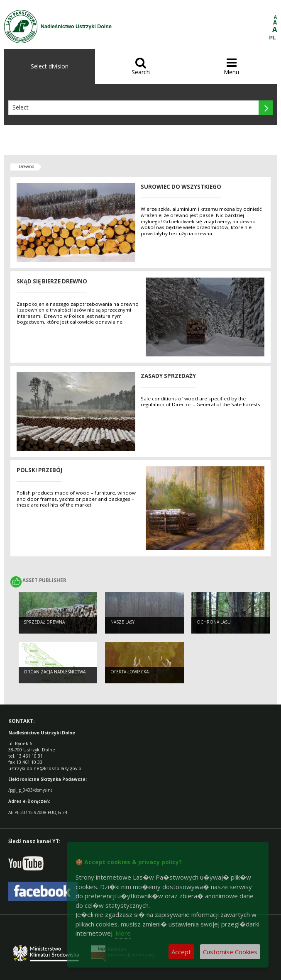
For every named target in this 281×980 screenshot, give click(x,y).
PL (273, 38)
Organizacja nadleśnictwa (55, 672)
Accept (181, 952)
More (123, 933)
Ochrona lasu (214, 622)
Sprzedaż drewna (44, 622)
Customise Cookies (230, 952)
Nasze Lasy (122, 622)
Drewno (26, 166)
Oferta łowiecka (130, 672)
